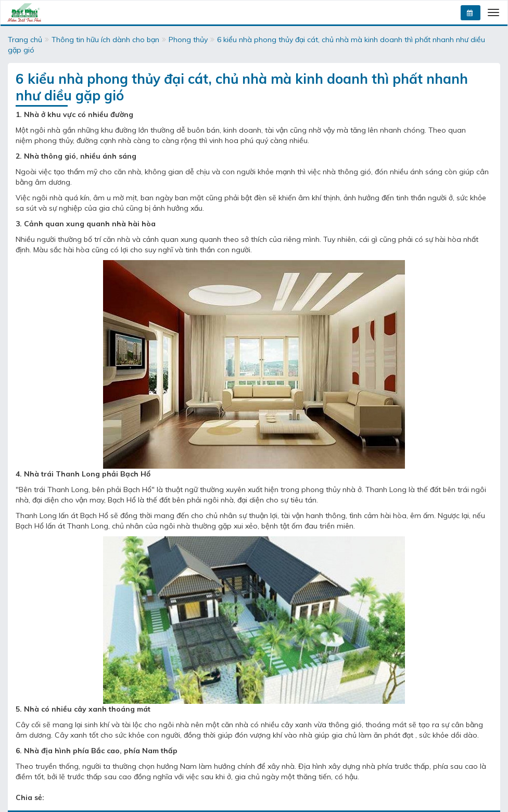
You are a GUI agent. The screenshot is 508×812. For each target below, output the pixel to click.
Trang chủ (25, 40)
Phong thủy (188, 40)
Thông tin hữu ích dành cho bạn (105, 40)
